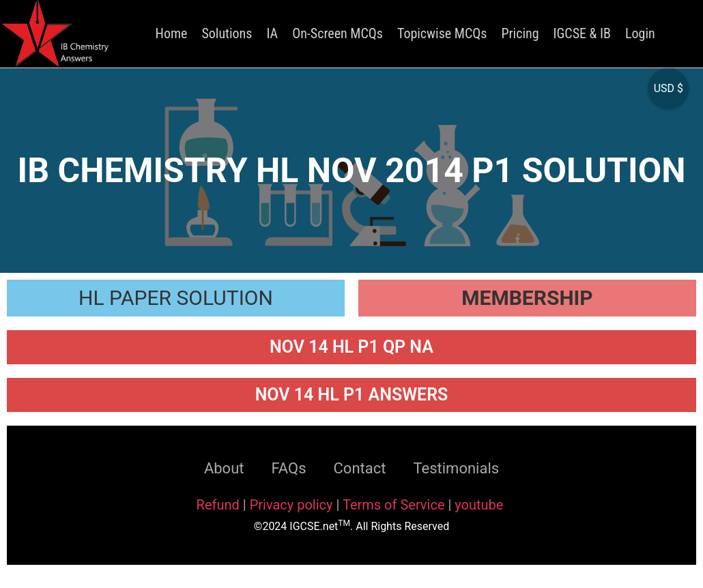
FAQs (288, 468)
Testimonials (456, 468)
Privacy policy (291, 505)
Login (640, 33)
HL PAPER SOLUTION (176, 298)
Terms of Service (396, 505)
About (224, 468)
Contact (360, 468)
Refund (218, 505)
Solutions (227, 33)
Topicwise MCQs (442, 33)
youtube (479, 505)
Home (172, 33)
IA (272, 33)
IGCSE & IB (582, 33)
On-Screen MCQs (338, 33)
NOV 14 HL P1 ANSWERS (352, 395)
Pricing (520, 33)
